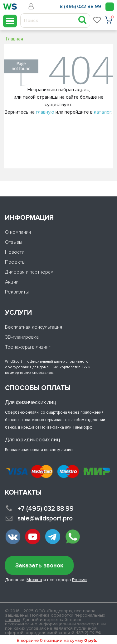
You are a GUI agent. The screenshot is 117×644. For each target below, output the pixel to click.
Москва (34, 580)
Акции (12, 282)
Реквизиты (17, 292)
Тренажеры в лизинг (28, 347)
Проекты (15, 262)
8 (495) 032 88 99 (80, 7)
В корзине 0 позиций (57, 640)
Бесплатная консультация (34, 327)
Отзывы (14, 242)
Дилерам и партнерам (29, 272)
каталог (103, 112)
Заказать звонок (39, 566)
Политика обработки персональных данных (55, 617)
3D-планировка (22, 337)
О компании (18, 232)
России (79, 580)
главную (45, 112)
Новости (15, 252)
